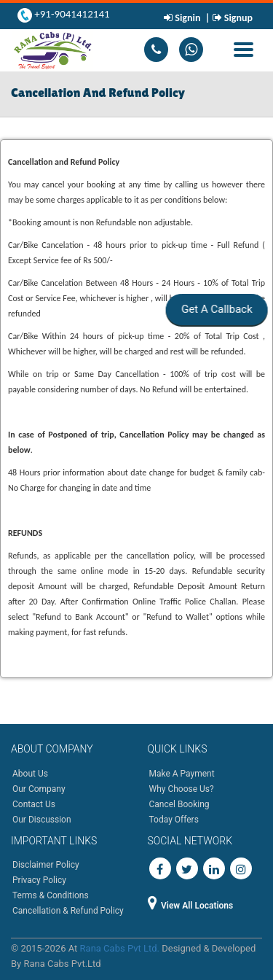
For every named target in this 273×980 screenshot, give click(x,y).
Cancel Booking (179, 804)
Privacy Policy (39, 880)
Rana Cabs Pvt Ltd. (120, 948)
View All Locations (191, 906)
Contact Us (34, 804)
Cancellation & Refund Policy (68, 911)
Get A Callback (215, 309)
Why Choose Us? (182, 789)
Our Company (39, 789)
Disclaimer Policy (46, 865)
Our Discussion (42, 820)
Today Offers (174, 820)
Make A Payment (182, 774)
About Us (30, 774)
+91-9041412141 (71, 14)
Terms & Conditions (51, 895)
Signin (188, 18)
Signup (237, 18)
